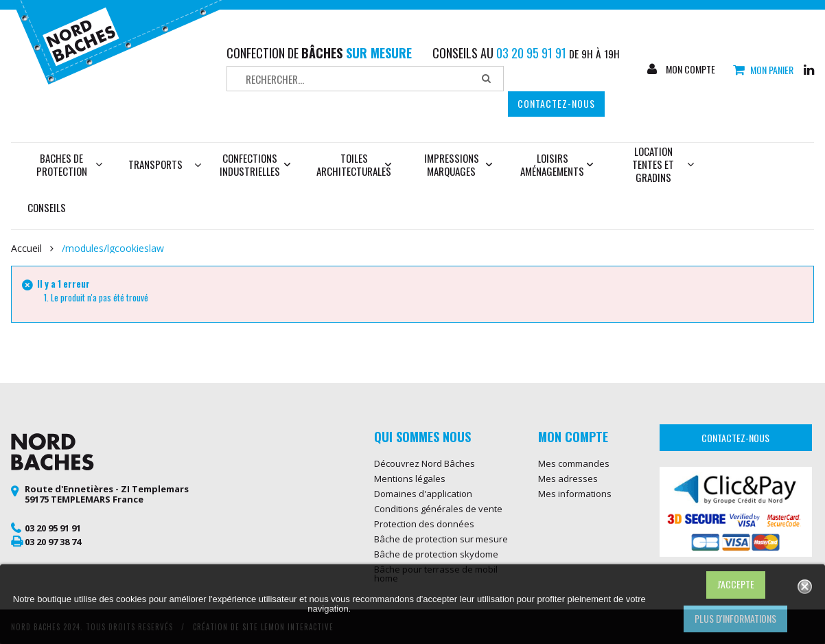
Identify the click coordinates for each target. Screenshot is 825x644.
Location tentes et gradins (663, 164)
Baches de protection (70, 164)
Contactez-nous (556, 103)
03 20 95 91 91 (53, 528)
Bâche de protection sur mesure (441, 539)
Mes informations (575, 494)
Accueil (26, 249)
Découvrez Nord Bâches (425, 463)
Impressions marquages (458, 164)
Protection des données (424, 524)
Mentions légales (410, 479)
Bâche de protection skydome (436, 554)
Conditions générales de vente (438, 509)
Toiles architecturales (354, 164)
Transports (155, 164)
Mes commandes (574, 463)
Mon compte (689, 69)
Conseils (47, 207)
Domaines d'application (423, 494)
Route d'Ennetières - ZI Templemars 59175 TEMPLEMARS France (107, 494)
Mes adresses (568, 479)
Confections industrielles (255, 164)
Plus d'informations (735, 618)
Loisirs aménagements (557, 164)
